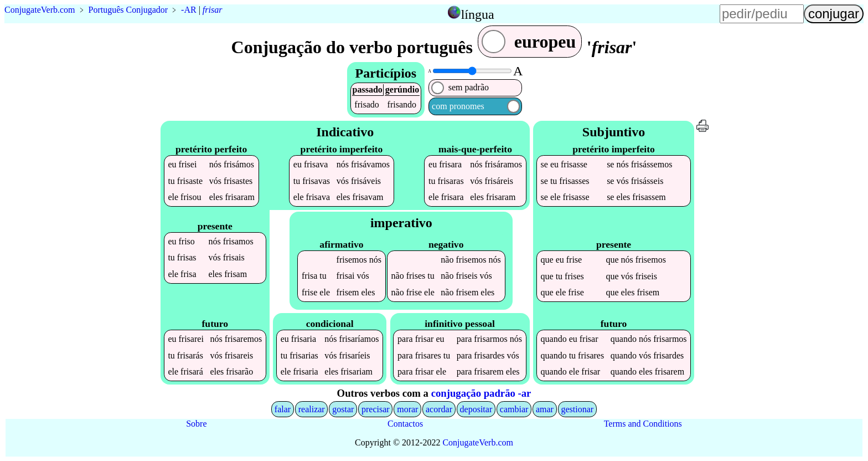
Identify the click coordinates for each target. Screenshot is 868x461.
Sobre (196, 424)
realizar (312, 409)
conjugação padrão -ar (481, 393)
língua (478, 14)
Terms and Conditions (643, 424)
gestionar (578, 409)
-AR (189, 10)
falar (283, 409)
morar (407, 409)
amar (545, 409)
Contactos (405, 424)
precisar (376, 409)
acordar (439, 409)
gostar (343, 409)
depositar (476, 409)
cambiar (514, 409)
